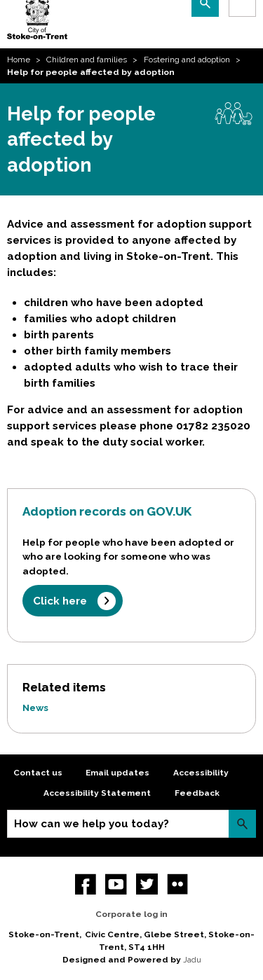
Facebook (86, 884)
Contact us (38, 773)
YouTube (116, 884)
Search (242, 823)
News (35, 708)
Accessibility (201, 773)
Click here (60, 601)
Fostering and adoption (187, 60)
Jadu (192, 960)
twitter (147, 884)
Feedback (197, 793)
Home (19, 60)
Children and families (87, 60)
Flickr (178, 884)
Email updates (117, 773)
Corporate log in (131, 914)
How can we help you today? (92, 824)
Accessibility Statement (97, 793)
